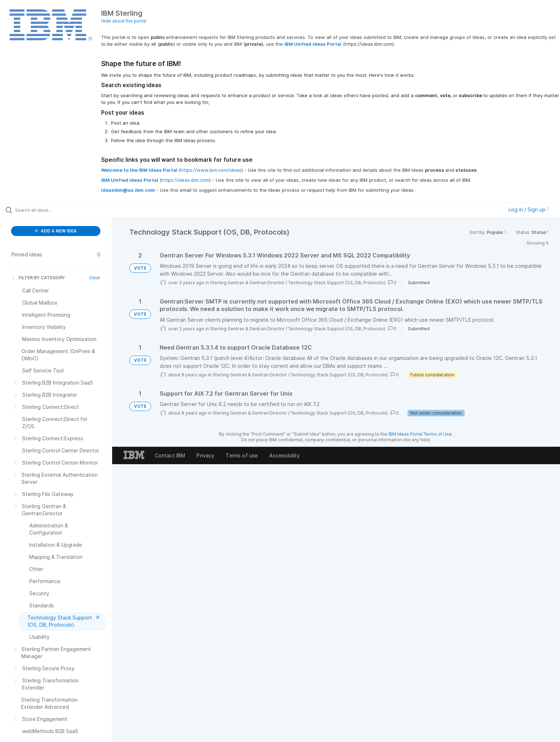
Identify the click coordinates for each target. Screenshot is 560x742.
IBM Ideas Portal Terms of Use (420, 434)
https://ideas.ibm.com (185, 180)
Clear (95, 278)
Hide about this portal (124, 21)
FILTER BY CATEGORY (38, 278)
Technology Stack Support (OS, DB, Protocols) (337, 283)
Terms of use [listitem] (242, 455)
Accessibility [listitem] (284, 455)
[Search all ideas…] (65, 210)
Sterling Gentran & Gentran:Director (247, 283)
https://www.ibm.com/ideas (211, 170)
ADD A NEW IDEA (56, 231)
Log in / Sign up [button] (529, 209)
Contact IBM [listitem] (170, 455)
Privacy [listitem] (205, 455)
